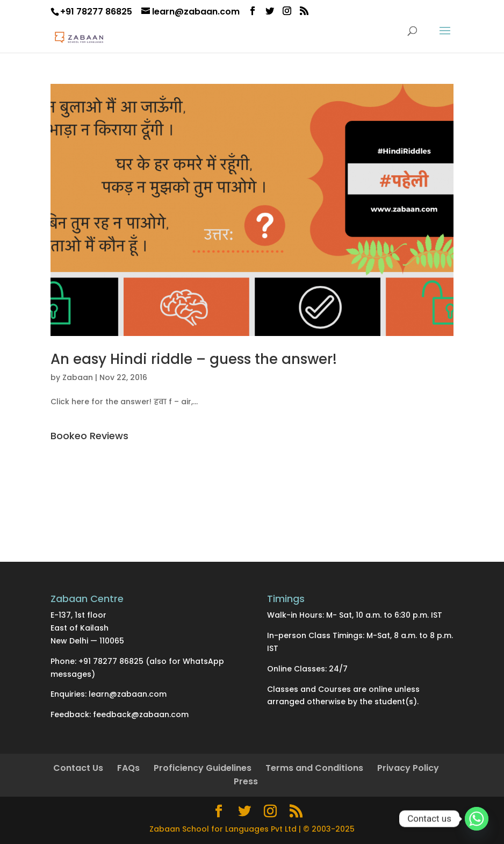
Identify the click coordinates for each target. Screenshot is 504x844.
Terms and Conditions (314, 768)
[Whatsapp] (477, 819)
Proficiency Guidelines (203, 768)
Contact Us (78, 768)
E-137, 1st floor (78, 615)
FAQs (128, 768)
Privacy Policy (408, 768)
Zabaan (78, 377)
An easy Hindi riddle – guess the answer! (194, 359)
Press (246, 781)
